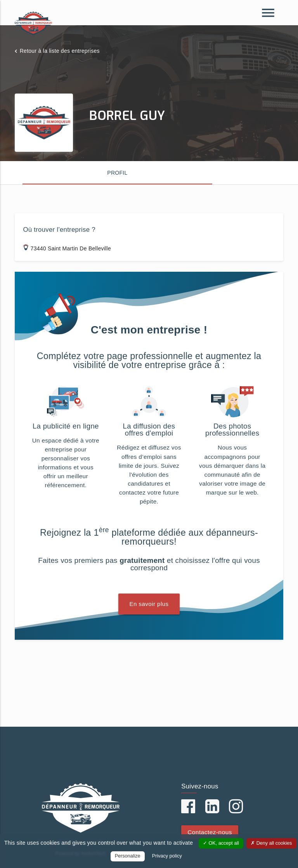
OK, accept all (221, 843)
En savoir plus (149, 604)
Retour (60, 51)
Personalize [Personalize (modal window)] (128, 856)
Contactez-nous (210, 832)
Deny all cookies (271, 843)
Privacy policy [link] (167, 856)
